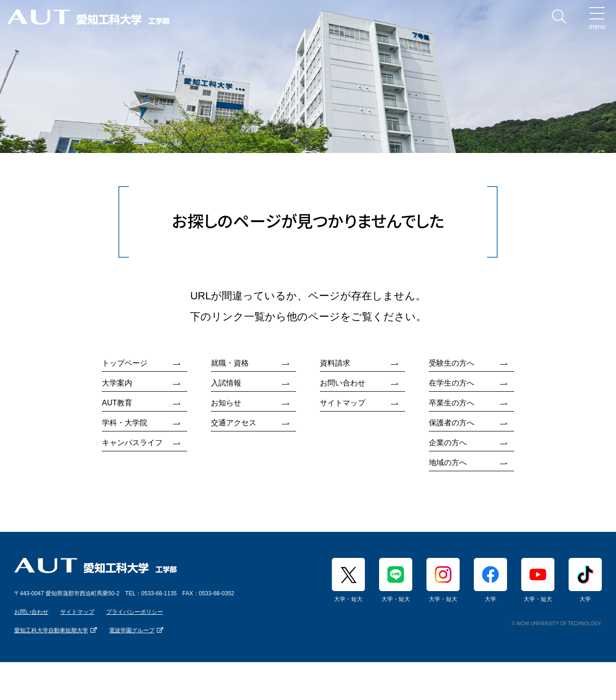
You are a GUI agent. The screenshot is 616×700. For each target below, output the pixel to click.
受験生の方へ (452, 363)
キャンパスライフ (132, 443)
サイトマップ (343, 403)
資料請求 (335, 363)
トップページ (125, 363)
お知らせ (226, 403)
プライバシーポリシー (135, 612)
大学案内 (117, 383)
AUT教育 (117, 403)
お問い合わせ (343, 383)
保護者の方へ (452, 423)
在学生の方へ (452, 383)
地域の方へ (448, 462)
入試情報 (226, 383)
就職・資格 (230, 363)
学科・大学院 (125, 423)
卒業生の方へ (452, 403)
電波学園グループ (132, 630)
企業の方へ (448, 443)
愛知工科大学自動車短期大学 (51, 630)
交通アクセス (234, 423)
